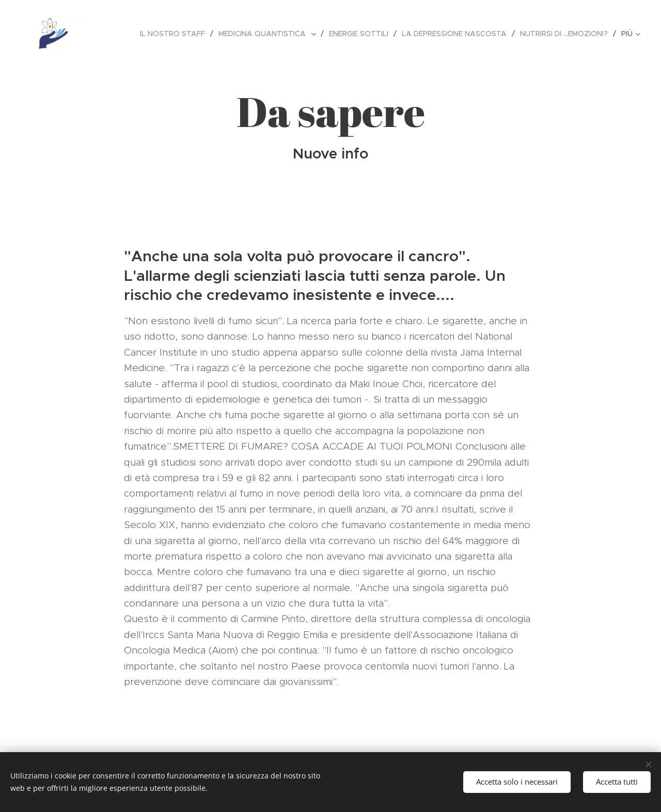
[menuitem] (175, 34)
